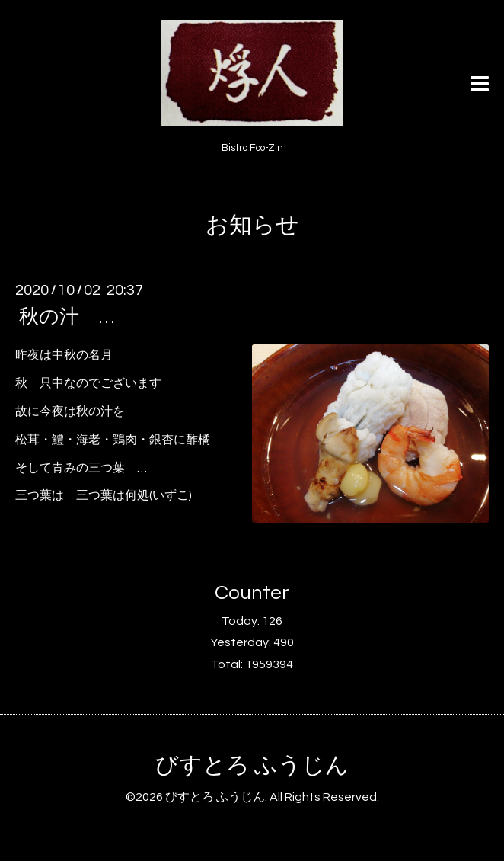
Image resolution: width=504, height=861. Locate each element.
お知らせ (252, 225)
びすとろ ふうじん (252, 765)
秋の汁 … (67, 317)
